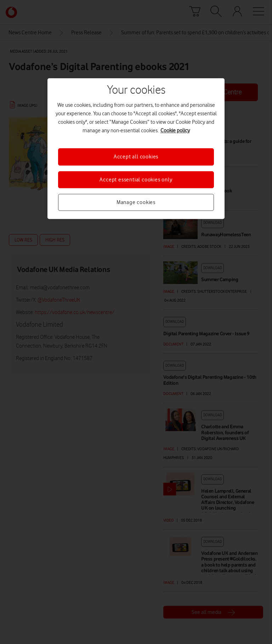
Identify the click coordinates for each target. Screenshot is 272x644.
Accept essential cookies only (136, 180)
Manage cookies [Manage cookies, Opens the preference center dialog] (136, 202)
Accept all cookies (136, 157)
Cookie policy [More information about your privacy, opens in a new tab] (175, 130)
